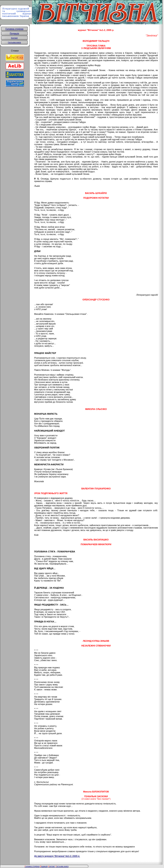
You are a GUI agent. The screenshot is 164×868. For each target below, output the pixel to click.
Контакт (15, 38)
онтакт (52, 866)
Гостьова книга (15, 42)
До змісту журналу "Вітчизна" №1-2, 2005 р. (57, 856)
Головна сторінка (14, 29)
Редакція (15, 33)
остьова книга (62, 866)
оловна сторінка (32, 866)
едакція (44, 866)
